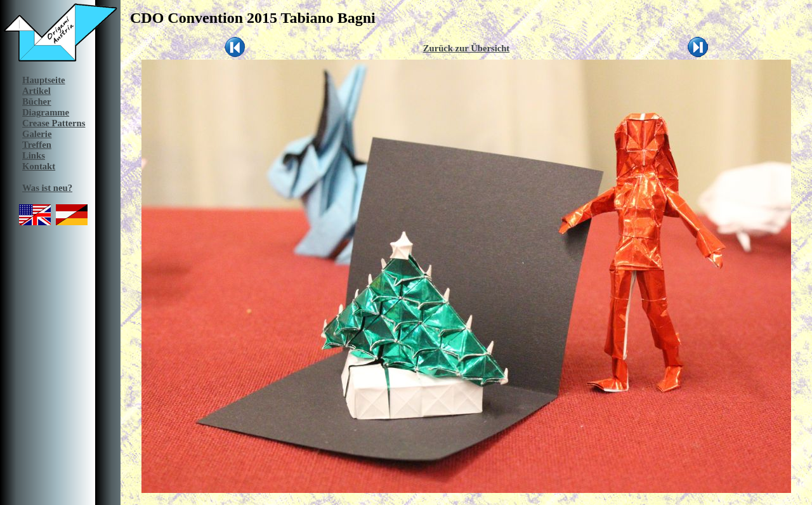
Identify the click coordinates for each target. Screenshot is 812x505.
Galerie (37, 134)
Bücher (37, 102)
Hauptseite (44, 80)
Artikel (36, 91)
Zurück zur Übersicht (467, 48)
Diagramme (46, 112)
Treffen (37, 145)
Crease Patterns (54, 123)
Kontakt (39, 166)
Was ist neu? (47, 188)
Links (34, 155)
